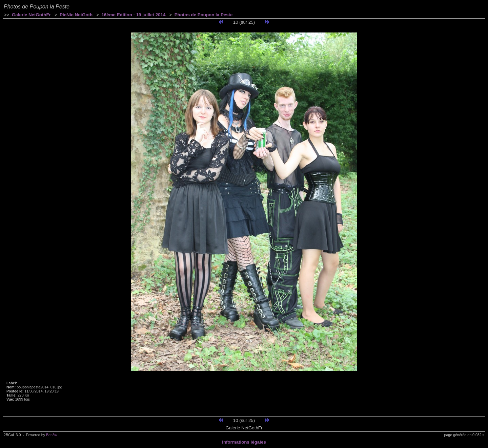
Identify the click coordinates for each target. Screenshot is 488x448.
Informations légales (244, 442)
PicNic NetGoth (76, 15)
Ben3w (52, 435)
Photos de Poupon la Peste (204, 15)
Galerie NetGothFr (31, 15)
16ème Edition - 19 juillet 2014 (133, 15)
